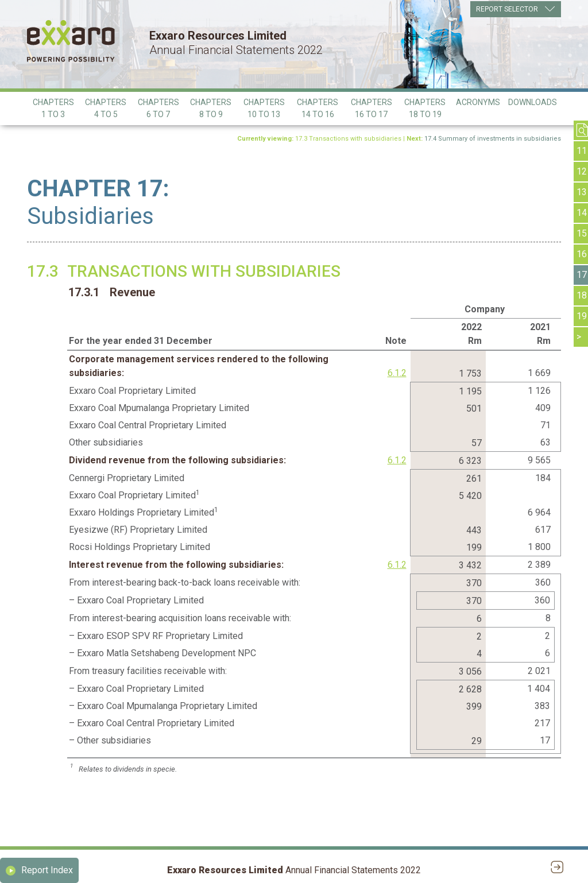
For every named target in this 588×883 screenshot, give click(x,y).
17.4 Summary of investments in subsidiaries (493, 139)
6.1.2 (397, 373)
